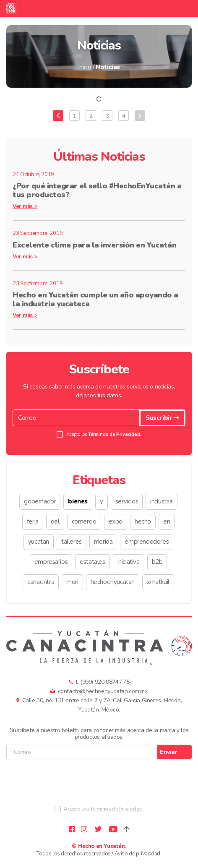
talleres (72, 542)
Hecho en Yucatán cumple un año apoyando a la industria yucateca (95, 300)
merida (103, 542)
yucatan (39, 542)
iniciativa (129, 562)
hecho (143, 521)
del (55, 521)
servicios (127, 501)
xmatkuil (158, 582)
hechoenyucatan (113, 582)
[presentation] (70, 784)
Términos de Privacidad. (115, 434)
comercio (84, 521)
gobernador (40, 501)
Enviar (169, 752)
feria (33, 521)
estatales (92, 562)
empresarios (51, 562)
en (167, 521)
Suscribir (162, 418)
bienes (78, 501)
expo (116, 521)
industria (161, 501)
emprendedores (147, 542)
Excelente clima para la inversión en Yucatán (94, 245)
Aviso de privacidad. (138, 854)
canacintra (41, 582)
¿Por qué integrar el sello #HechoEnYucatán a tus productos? (97, 190)
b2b (157, 562)
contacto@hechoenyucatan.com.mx (103, 691)
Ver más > (25, 206)
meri (72, 582)
